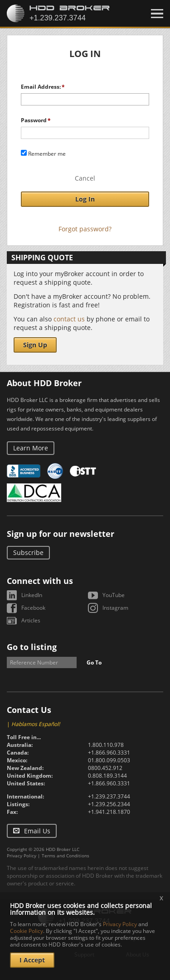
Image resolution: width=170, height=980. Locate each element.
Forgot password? (85, 229)
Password (34, 120)
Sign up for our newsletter (61, 534)
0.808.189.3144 (107, 776)
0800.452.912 (105, 768)
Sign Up (35, 345)
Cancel (85, 178)
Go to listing (32, 647)
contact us (69, 319)
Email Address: (41, 87)
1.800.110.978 (106, 745)
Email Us (37, 831)
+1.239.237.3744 (109, 796)
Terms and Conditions (66, 856)
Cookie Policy (27, 931)
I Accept (32, 960)
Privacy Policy (22, 856)
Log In (85, 199)
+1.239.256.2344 (109, 804)
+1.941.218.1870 (109, 812)
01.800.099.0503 (109, 760)
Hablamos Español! (36, 724)
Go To (94, 662)
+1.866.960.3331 (109, 753)
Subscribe (28, 552)
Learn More (31, 448)
